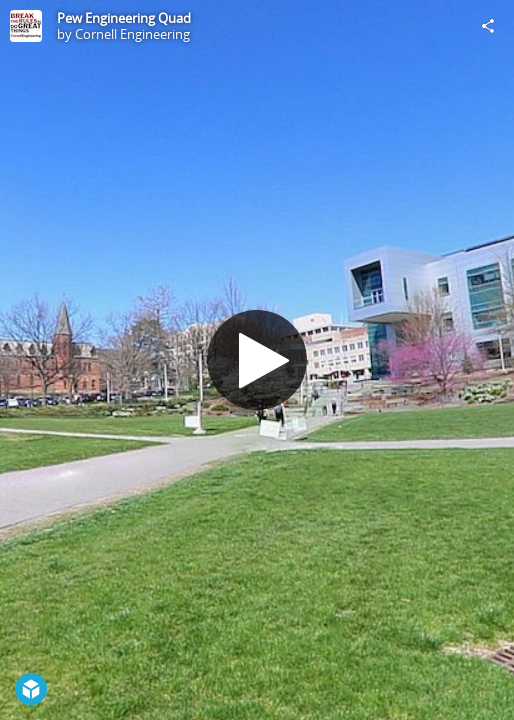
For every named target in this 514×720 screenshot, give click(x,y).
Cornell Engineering (132, 34)
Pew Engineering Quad (124, 18)
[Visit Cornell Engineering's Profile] (26, 26)
